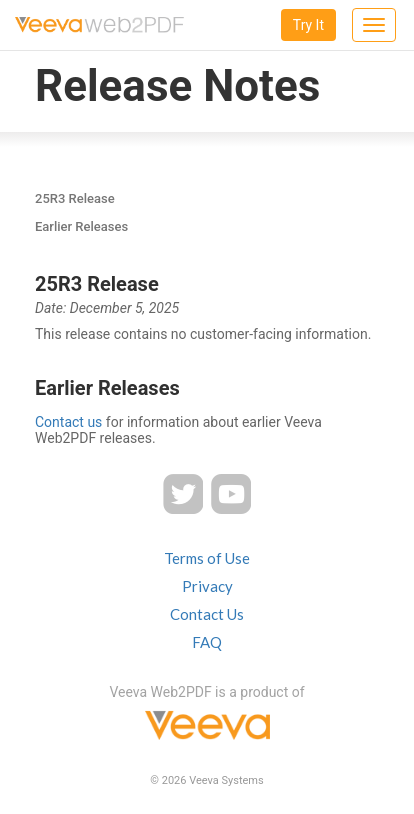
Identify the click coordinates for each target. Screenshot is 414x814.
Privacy (207, 586)
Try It (308, 25)
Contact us (68, 422)
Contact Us (207, 614)
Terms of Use (207, 558)
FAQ (207, 642)
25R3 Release (75, 198)
